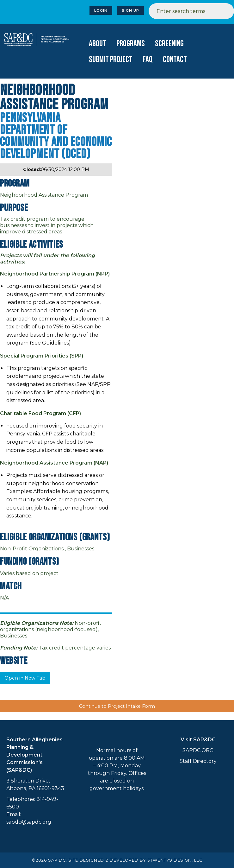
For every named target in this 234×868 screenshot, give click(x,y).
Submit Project (111, 60)
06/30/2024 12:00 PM (56, 169)
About (98, 44)
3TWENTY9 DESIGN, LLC (175, 860)
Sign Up (130, 10)
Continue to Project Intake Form (117, 706)
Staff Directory (198, 761)
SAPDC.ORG (198, 750)
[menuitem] (98, 44)
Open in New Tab (25, 678)
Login (101, 10)
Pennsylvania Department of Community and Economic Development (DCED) (56, 136)
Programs (131, 44)
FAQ (148, 60)
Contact (175, 60)
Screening (169, 44)
